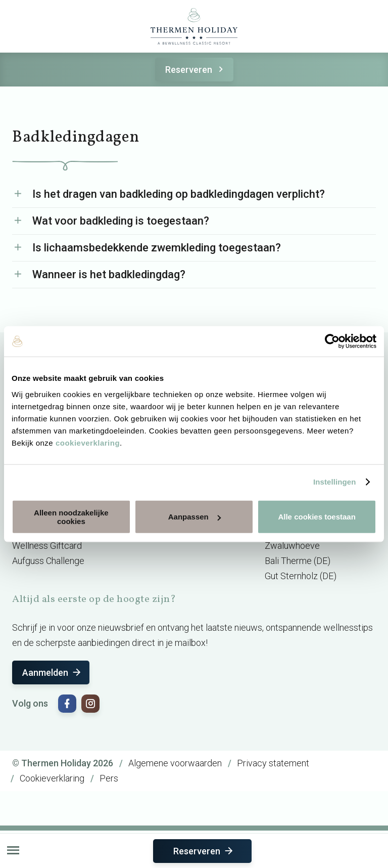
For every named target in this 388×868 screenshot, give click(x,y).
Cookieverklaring (52, 778)
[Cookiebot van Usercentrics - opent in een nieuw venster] (332, 341)
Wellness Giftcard (47, 546)
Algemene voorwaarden (175, 763)
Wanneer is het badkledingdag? (109, 274)
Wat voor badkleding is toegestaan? (121, 221)
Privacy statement (273, 763)
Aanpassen (195, 517)
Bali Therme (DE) (298, 561)
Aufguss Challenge (48, 561)
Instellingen (335, 482)
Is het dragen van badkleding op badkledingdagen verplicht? (179, 194)
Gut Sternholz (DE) (301, 576)
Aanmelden (52, 672)
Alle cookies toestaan (317, 517)
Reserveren (196, 70)
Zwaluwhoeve (292, 546)
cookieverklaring (88, 442)
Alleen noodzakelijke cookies (71, 516)
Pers (109, 778)
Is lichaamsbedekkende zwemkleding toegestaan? (157, 248)
